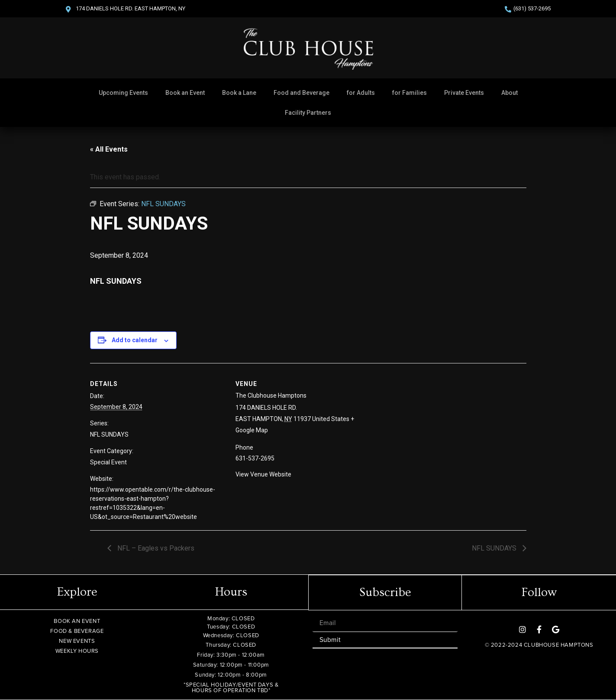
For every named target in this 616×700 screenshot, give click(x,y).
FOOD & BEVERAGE (77, 631)
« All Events (109, 149)
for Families (410, 93)
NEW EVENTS (77, 641)
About (510, 93)
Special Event (108, 462)
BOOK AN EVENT (77, 621)
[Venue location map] (448, 423)
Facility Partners (308, 113)
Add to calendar (135, 340)
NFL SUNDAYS (109, 434)
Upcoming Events (123, 93)
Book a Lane (239, 93)
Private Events (464, 93)
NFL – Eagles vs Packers (155, 548)
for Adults (361, 93)
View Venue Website (263, 474)
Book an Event (185, 93)
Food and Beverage (302, 93)
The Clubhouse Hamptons (271, 395)
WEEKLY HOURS (77, 651)
